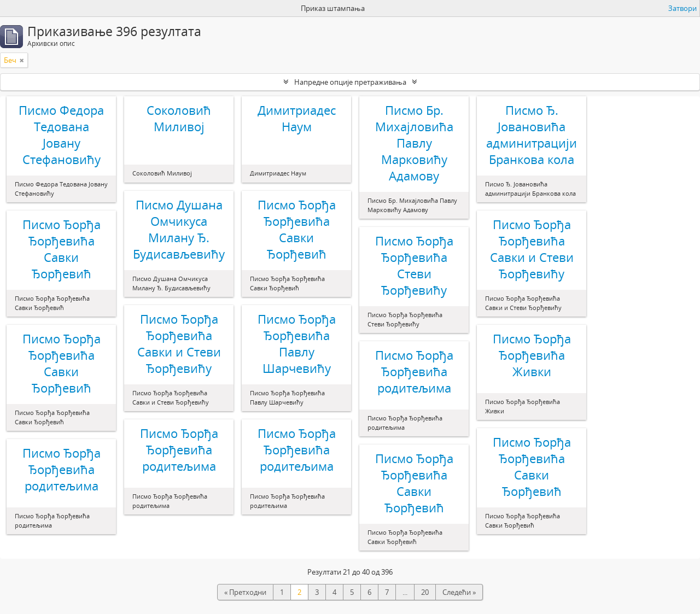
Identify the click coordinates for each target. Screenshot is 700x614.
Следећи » (459, 592)
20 (425, 592)
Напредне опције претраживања (350, 82)
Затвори (682, 8)
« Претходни (245, 592)
